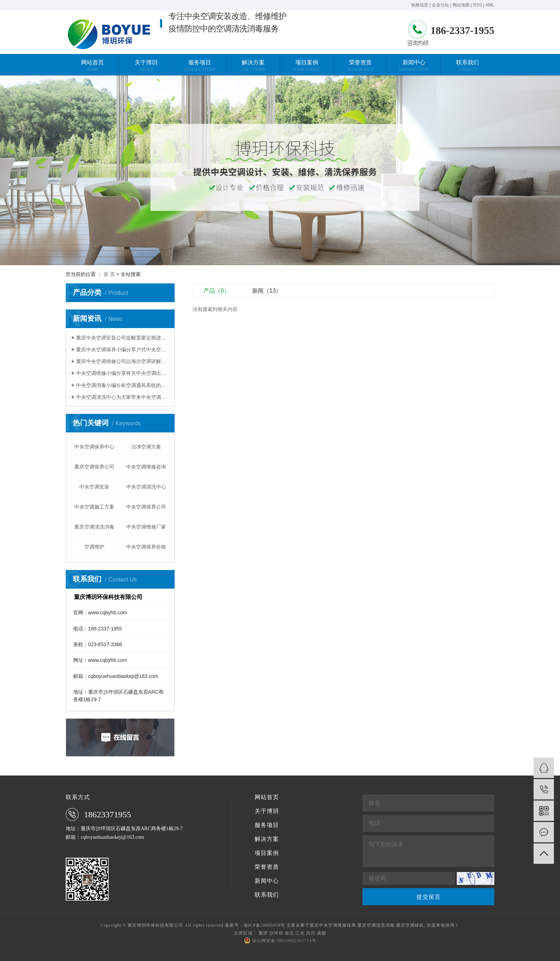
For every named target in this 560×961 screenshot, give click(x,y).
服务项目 (267, 825)
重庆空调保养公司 (94, 467)
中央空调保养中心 (94, 447)
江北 (300, 933)
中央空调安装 (94, 487)
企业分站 (440, 5)
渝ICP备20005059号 (264, 925)
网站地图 (461, 5)
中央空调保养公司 (146, 507)
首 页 (109, 274)
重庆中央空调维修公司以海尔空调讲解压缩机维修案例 (123, 361)
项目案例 (267, 853)
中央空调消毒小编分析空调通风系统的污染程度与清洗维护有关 (123, 385)
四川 (311, 933)
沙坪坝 (276, 933)
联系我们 (267, 895)
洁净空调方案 (146, 447)
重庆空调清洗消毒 (94, 527)
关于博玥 (267, 811)
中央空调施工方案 (94, 507)
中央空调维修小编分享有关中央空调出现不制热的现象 (123, 373)
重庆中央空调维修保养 (333, 925)
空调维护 (94, 547)
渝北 (289, 933)
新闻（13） (267, 291)
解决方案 (267, 839)
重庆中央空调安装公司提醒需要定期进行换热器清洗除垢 (123, 338)
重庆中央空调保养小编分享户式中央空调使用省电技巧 (123, 350)
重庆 (263, 933)
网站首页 (267, 797)
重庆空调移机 (410, 925)
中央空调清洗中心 (146, 487)
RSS (478, 5)
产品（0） (217, 291)
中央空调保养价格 (146, 547)
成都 (321, 933)
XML (490, 5)
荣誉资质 (267, 867)
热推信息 (420, 5)
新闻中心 (267, 881)
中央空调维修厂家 (146, 527)
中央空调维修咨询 (146, 467)
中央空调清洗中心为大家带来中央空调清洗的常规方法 (123, 397)
